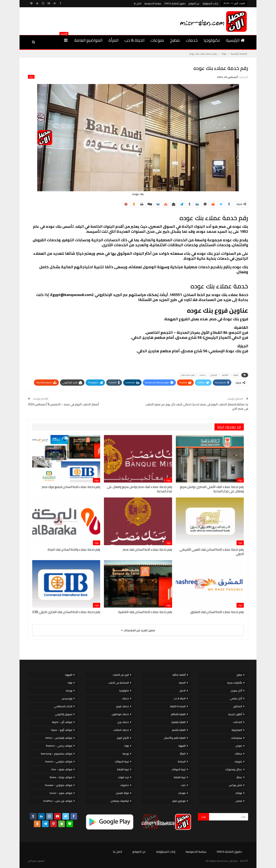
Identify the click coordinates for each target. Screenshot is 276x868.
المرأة (113, 40)
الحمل (182, 691)
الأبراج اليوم (123, 738)
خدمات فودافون (120, 714)
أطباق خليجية (235, 714)
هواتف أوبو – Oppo (62, 730)
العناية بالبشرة (179, 722)
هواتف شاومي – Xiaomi (59, 761)
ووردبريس (67, 698)
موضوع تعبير (179, 801)
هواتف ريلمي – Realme (59, 746)
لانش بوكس (235, 785)
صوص (239, 746)
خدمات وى (123, 722)
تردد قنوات (123, 777)
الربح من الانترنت (121, 675)
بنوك (31, 77)
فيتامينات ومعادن (120, 801)
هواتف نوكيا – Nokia (61, 777)
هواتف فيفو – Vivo (62, 769)
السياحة (182, 761)
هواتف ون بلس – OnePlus (58, 801)
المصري (214, 375)
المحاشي (238, 706)
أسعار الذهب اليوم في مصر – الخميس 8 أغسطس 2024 (63, 404)
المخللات (238, 722)
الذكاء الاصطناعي (63, 706)
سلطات (238, 754)
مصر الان (32, 861)
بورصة (126, 754)
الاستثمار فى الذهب (119, 683)
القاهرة (225, 375)
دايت (183, 785)
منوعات (157, 40)
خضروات (124, 785)
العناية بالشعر (179, 730)
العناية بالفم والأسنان (175, 738)
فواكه (239, 793)
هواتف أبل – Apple (62, 722)
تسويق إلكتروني (64, 714)
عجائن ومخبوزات (234, 769)
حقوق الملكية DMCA (175, 3)
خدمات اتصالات (121, 730)
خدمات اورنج (122, 706)
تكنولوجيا (212, 40)
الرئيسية (235, 40)
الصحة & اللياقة (178, 706)
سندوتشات (237, 738)
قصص (239, 801)
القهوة (182, 746)
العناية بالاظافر (178, 714)
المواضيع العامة (88, 40)
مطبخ (175, 40)
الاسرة (182, 683)
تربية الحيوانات (179, 769)
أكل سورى (236, 691)
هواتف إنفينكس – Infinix (59, 738)
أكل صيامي (236, 698)
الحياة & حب (134, 40)
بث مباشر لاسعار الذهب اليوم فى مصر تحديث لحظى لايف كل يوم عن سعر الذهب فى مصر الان (197, 406)
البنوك (236, 375)
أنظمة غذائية (179, 675)
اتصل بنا (138, 3)
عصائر (239, 777)
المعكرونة (237, 730)
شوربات (238, 761)
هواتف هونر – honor (61, 793)
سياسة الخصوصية (153, 3)
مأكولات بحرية (235, 683)
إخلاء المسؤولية (210, 3)
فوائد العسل (122, 793)
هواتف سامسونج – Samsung (57, 754)
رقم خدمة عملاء (188, 375)
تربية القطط (180, 777)
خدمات (192, 40)
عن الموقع (194, 3)
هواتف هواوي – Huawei (59, 785)
